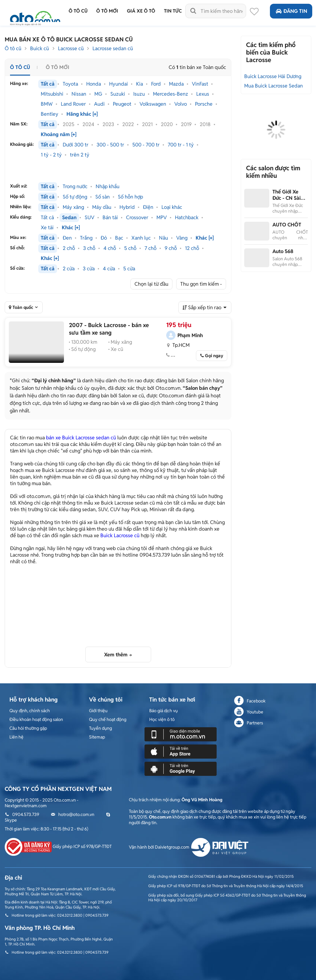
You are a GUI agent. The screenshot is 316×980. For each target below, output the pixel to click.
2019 (186, 124)
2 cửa (69, 269)
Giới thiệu (98, 711)
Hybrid (127, 207)
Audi (99, 104)
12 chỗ (192, 248)
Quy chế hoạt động (108, 719)
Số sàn (103, 197)
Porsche (204, 104)
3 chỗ (89, 248)
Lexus (203, 94)
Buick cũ (39, 48)
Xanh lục (141, 238)
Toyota (70, 84)
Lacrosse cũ (71, 48)
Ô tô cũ (13, 48)
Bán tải (110, 218)
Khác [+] (71, 228)
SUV (90, 218)
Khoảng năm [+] (59, 135)
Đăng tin (291, 11)
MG (98, 94)
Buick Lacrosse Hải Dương (273, 76)
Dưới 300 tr (76, 145)
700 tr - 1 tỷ (181, 145)
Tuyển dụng (100, 728)
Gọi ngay (214, 356)
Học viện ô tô (162, 719)
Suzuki (118, 94)
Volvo (181, 104)
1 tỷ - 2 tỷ (51, 155)
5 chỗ (130, 248)
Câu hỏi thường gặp (28, 728)
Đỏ (104, 238)
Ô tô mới (58, 67)
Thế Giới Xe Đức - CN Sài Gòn (287, 198)
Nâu (163, 238)
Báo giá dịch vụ (163, 711)
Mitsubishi (52, 94)
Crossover (137, 218)
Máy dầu (102, 207)
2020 (167, 124)
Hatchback (187, 218)
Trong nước (75, 187)
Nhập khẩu (108, 187)
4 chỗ (110, 248)
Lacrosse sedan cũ (113, 48)
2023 (108, 124)
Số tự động (75, 197)
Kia (140, 84)
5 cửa (129, 269)
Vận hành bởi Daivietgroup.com (189, 847)
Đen (67, 238)
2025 (68, 124)
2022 (128, 124)
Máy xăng (73, 207)
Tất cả (48, 84)
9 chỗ (171, 248)
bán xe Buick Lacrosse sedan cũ (81, 438)
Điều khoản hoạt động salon (36, 719)
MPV (162, 218)
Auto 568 (283, 251)
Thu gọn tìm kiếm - (201, 284)
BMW (47, 104)
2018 (205, 124)
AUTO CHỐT (287, 225)
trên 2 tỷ (80, 155)
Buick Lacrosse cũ (120, 535)
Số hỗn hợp (130, 197)
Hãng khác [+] (82, 114)
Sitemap (97, 737)
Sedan (69, 218)
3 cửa (89, 269)
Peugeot (122, 104)
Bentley (50, 114)
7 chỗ (150, 248)
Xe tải (47, 228)
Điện (148, 207)
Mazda (176, 84)
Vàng (182, 238)
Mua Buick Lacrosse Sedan (274, 86)
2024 (88, 124)
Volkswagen (153, 104)
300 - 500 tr (110, 145)
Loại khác (172, 207)
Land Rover (73, 104)
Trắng (86, 238)
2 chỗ (69, 248)
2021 (147, 124)
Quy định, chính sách (30, 711)
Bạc (119, 238)
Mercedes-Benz (171, 94)
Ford (156, 84)
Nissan (79, 94)
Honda (94, 84)
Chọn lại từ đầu (151, 284)
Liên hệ (16, 737)
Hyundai (118, 84)
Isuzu (139, 94)
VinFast (200, 84)
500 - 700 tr (146, 145)
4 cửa (109, 269)
